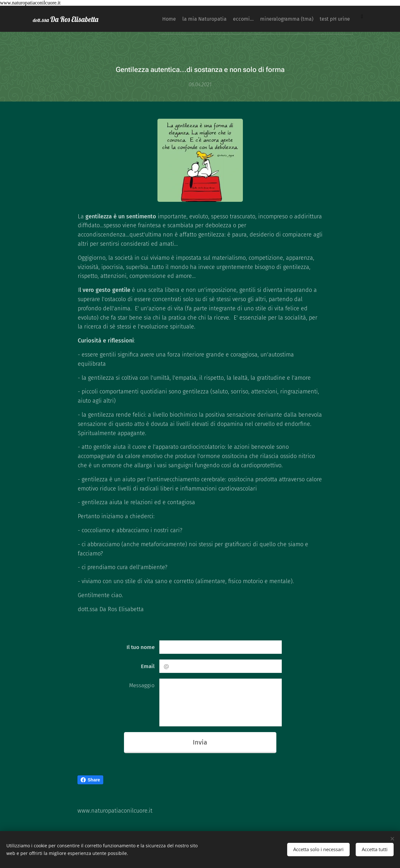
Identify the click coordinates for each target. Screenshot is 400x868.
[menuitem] (157, 19)
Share (90, 780)
